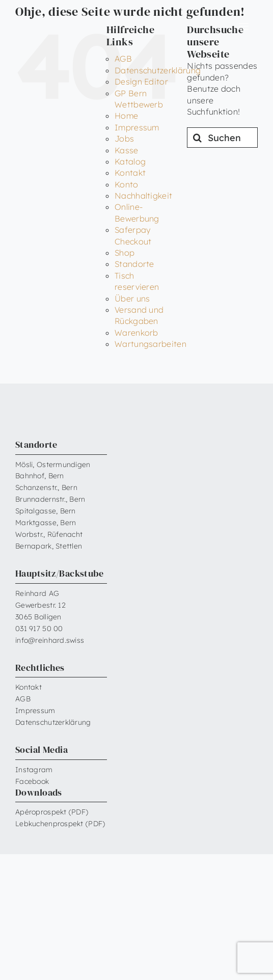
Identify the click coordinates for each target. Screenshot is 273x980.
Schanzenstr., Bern (46, 487)
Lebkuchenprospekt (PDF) (60, 824)
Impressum (137, 127)
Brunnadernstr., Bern (50, 499)
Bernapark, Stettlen (49, 546)
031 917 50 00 (39, 629)
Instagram (34, 770)
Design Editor (141, 81)
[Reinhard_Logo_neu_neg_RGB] (47, 23)
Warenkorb (137, 333)
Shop (125, 253)
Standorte (134, 264)
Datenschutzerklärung (158, 70)
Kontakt (130, 173)
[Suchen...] (222, 138)
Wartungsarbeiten (151, 344)
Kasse (127, 150)
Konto (127, 184)
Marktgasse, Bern (46, 523)
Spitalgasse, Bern (46, 511)
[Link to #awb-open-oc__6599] (243, 26)
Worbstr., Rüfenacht (49, 534)
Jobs (124, 139)
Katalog (130, 161)
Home (126, 116)
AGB (123, 59)
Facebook (32, 781)
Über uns (132, 298)
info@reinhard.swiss (50, 640)
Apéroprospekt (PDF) (52, 812)
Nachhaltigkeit (143, 196)
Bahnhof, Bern (40, 476)
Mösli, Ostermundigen (53, 465)
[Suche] (197, 138)
